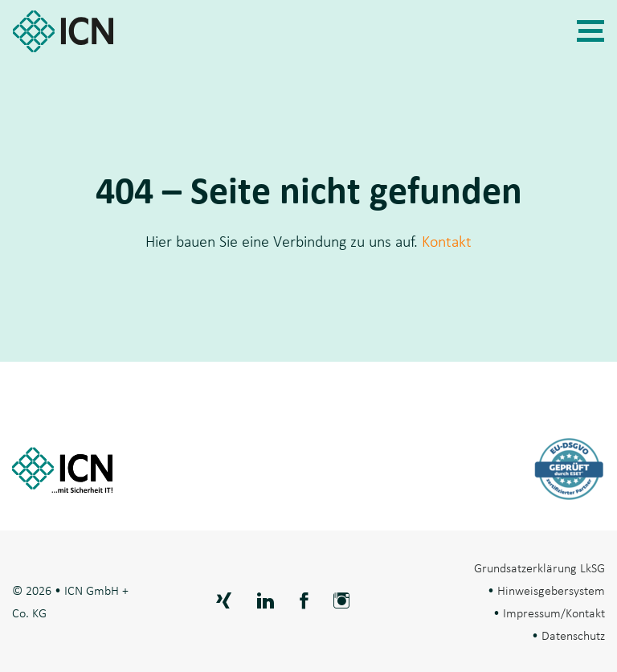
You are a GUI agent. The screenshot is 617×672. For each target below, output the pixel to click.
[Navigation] (590, 31)
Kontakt (447, 241)
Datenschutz (573, 635)
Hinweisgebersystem (551, 590)
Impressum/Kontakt (554, 613)
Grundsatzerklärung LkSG (539, 568)
